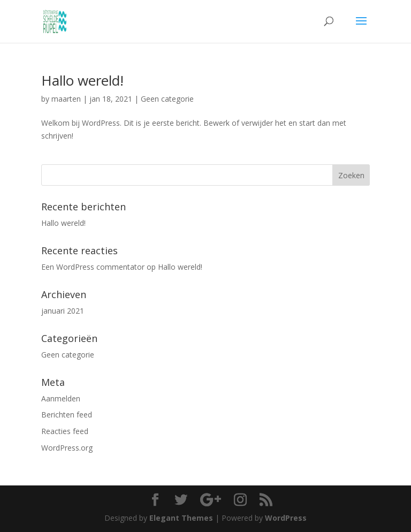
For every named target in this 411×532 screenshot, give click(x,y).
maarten (66, 99)
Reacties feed (65, 431)
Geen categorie (167, 99)
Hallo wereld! (82, 80)
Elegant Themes (181, 518)
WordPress (286, 518)
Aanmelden (61, 398)
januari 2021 (63, 311)
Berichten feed (67, 415)
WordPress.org (67, 448)
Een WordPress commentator (93, 267)
